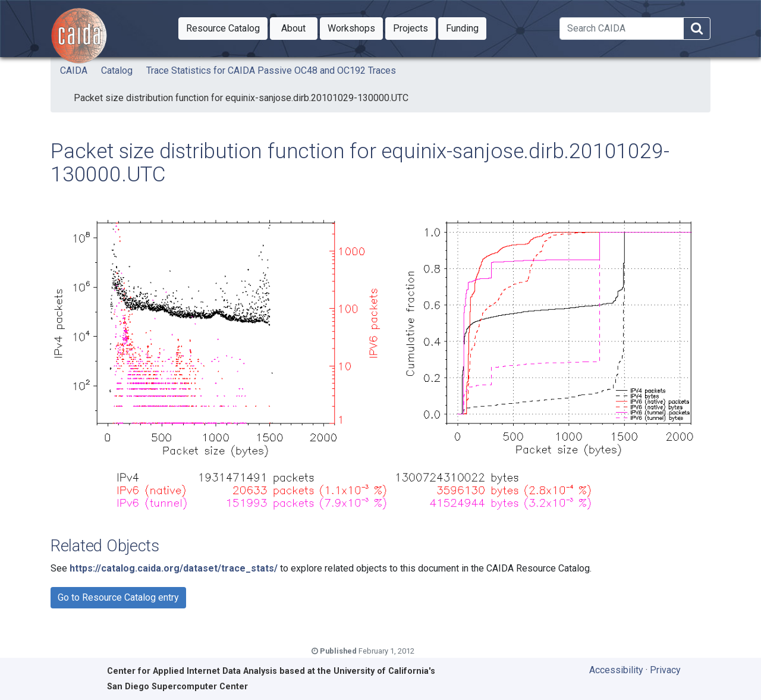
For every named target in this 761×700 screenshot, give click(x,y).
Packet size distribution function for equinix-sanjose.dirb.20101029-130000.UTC (241, 98)
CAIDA (74, 70)
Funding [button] (466, 27)
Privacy (665, 670)
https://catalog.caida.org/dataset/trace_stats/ (174, 568)
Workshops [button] (355, 27)
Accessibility (616, 670)
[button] (223, 29)
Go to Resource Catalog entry (118, 597)
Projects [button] (414, 27)
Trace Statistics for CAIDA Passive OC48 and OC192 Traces (271, 70)
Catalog (117, 70)
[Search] (622, 29)
